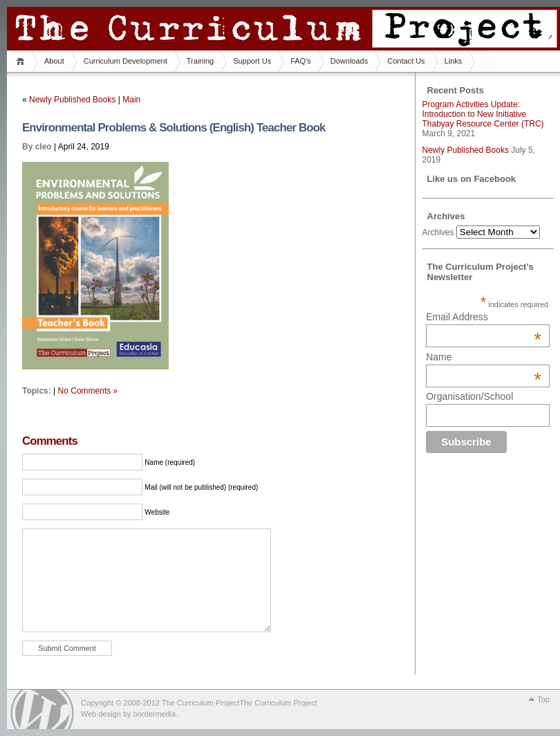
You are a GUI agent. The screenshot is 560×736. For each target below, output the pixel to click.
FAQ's (301, 61)
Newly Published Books (72, 100)
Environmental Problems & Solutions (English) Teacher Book (174, 128)
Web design (101, 714)
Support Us (252, 61)
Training (200, 61)
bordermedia (155, 714)
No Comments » (88, 391)
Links (454, 61)
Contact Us (406, 61)
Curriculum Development (125, 61)
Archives (438, 232)
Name (484, 357)
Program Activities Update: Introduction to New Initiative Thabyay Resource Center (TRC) (483, 114)
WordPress (42, 709)
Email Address (484, 317)
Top (543, 699)
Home (22, 61)
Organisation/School (469, 396)
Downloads (349, 61)
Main (131, 100)
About (54, 61)
